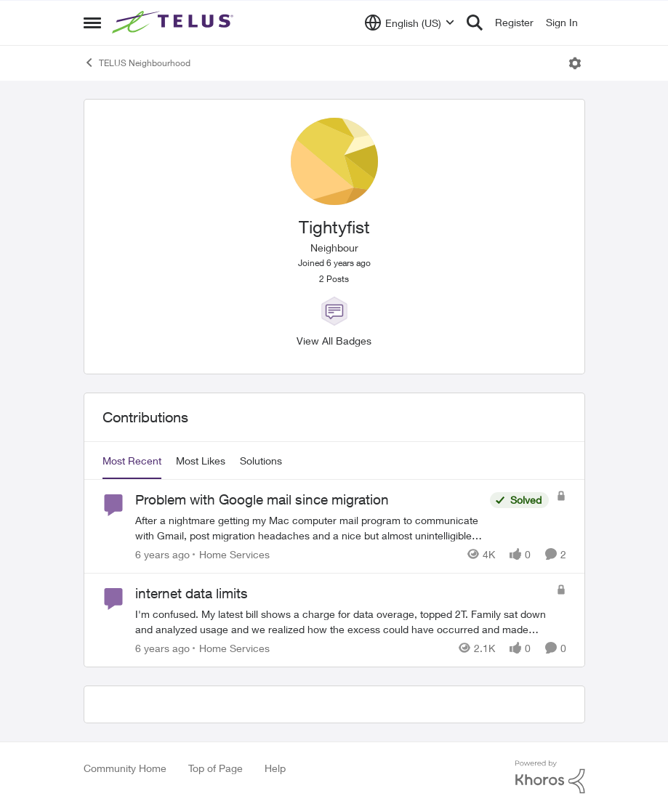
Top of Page (216, 768)
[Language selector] (410, 23)
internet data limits (192, 593)
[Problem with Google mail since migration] (309, 528)
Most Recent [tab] (132, 461)
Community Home (125, 768)
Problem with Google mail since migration (262, 499)
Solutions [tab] (261, 461)
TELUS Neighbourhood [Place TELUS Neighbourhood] (137, 63)
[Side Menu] (92, 23)
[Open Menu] (575, 63)
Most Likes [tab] (201, 461)
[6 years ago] (162, 554)
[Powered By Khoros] (550, 777)
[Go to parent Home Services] (231, 554)
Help (275, 768)
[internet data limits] (342, 622)
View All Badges (334, 341)
